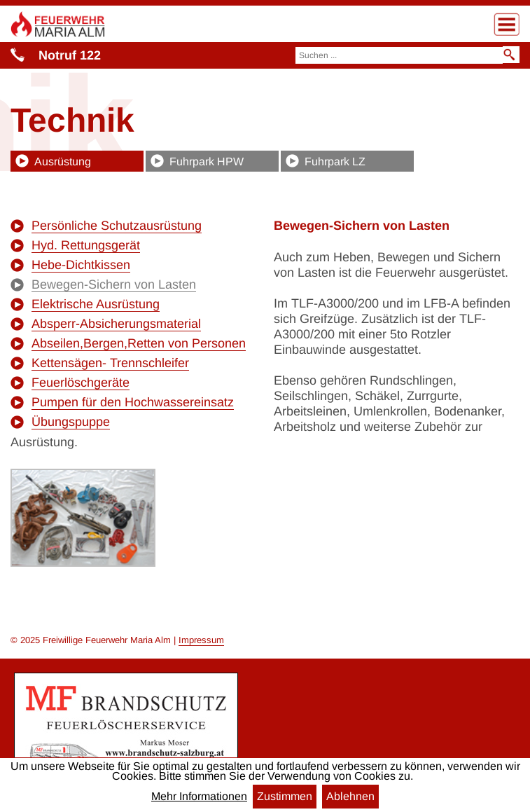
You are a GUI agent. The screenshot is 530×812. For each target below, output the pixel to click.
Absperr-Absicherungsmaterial (116, 324)
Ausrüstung (63, 161)
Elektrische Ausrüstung (96, 304)
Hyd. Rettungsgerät (86, 245)
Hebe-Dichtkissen (81, 265)
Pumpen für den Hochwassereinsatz (133, 402)
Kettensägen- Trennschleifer (110, 363)
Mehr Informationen (199, 797)
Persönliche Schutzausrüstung (117, 226)
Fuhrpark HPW (207, 161)
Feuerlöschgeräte (81, 383)
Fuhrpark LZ (335, 161)
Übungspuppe (71, 422)
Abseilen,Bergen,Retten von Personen (139, 343)
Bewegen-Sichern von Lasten (114, 284)
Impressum (201, 640)
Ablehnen (350, 796)
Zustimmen (285, 796)
